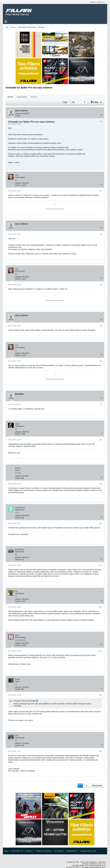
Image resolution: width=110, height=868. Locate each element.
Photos (34, 97)
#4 (101, 285)
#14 (100, 695)
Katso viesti (37, 701)
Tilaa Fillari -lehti (88, 851)
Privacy (29, 851)
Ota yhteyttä (17, 851)
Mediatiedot (72, 851)
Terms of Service (44, 851)
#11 (100, 565)
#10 (100, 523)
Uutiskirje (59, 851)
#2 (101, 191)
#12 (100, 607)
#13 (100, 651)
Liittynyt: (18, 114)
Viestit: (18, 116)
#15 (100, 751)
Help (6, 851)
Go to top (10, 858)
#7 (101, 405)
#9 (101, 484)
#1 (101, 122)
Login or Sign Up (98, 2)
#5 (101, 326)
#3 (101, 234)
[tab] (10, 97)
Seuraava (97, 785)
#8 (101, 440)
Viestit (10, 97)
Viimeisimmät (22, 97)
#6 (101, 361)
